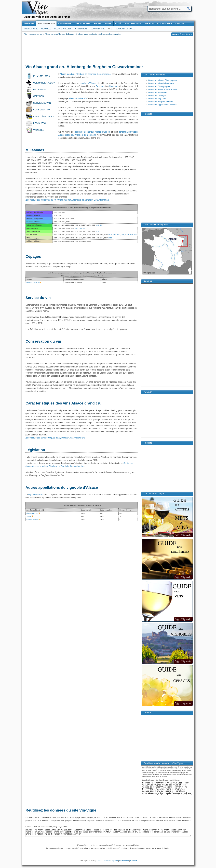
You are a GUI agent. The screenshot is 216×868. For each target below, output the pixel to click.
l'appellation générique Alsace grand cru (92, 132)
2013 (136, 235)
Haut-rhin (113, 86)
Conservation (42, 110)
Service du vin (42, 103)
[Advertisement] (108, 51)
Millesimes (40, 89)
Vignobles (46, 29)
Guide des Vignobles (158, 99)
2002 (110, 238)
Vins (110, 29)
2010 (97, 232)
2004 (118, 235)
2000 (97, 225)
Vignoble (39, 130)
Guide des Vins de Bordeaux (161, 83)
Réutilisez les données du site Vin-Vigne (61, 810)
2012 (85, 228)
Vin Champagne (31, 29)
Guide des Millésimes (158, 92)
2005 (76, 228)
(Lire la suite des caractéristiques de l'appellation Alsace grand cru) (55, 438)
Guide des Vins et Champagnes (162, 80)
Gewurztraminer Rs (78, 98)
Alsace (29, 516)
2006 (123, 235)
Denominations (98, 29)
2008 (80, 228)
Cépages (38, 96)
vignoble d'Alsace (88, 83)
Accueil (99, 861)
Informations (42, 76)
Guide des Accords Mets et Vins (163, 89)
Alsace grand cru (32, 513)
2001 (110, 235)
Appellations (81, 29)
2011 (131, 235)
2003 (114, 235)
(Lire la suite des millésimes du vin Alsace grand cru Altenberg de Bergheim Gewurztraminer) (67, 200)
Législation (40, 123)
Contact (133, 861)
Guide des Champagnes (159, 86)
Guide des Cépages (157, 96)
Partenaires (124, 861)
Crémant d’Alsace (32, 520)
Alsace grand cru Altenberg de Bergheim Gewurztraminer (86, 74)
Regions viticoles (63, 29)
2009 (127, 235)
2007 (102, 225)
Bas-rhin (100, 86)
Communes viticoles (125, 29)
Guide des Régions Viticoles (161, 102)
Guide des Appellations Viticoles (163, 105)
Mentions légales (111, 861)
